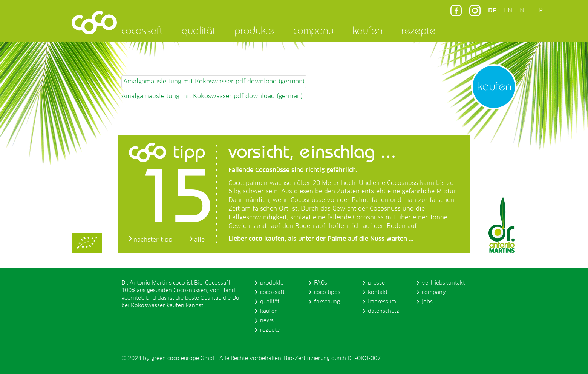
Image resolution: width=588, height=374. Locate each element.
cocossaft (142, 30)
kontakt (378, 292)
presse (376, 283)
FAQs (321, 283)
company (313, 30)
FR (539, 11)
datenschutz (384, 311)
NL (524, 11)
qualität (199, 30)
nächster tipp (153, 240)
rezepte (419, 30)
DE (492, 11)
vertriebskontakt (443, 283)
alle (199, 240)
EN (508, 11)
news (267, 321)
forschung (327, 302)
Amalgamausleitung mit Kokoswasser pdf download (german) (214, 82)
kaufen (367, 30)
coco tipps (327, 292)
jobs (427, 302)
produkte (254, 30)
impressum (382, 302)
